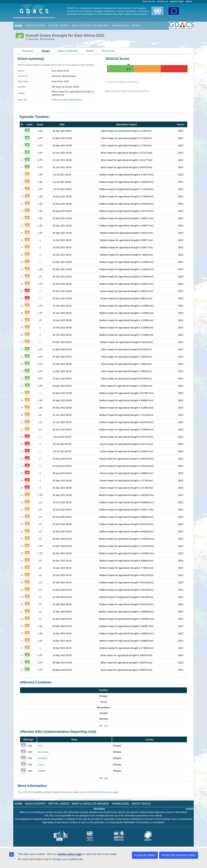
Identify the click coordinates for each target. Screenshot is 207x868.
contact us (162, 1)
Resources (108, 51)
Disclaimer (99, 809)
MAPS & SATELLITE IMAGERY (90, 26)
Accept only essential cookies (179, 855)
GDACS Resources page (105, 792)
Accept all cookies (145, 855)
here (136, 82)
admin (189, 1)
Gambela (43, 758)
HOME (18, 26)
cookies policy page (69, 854)
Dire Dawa (43, 752)
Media (90, 51)
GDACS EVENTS (35, 26)
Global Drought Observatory (67, 100)
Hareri (41, 765)
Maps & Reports (68, 51)
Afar (40, 746)
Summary (27, 51)
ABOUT (136, 26)
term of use (149, 1)
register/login (177, 1)
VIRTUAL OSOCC (59, 26)
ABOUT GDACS (141, 804)
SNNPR (42, 771)
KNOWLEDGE (120, 26)
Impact (46, 51)
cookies (190, 809)
